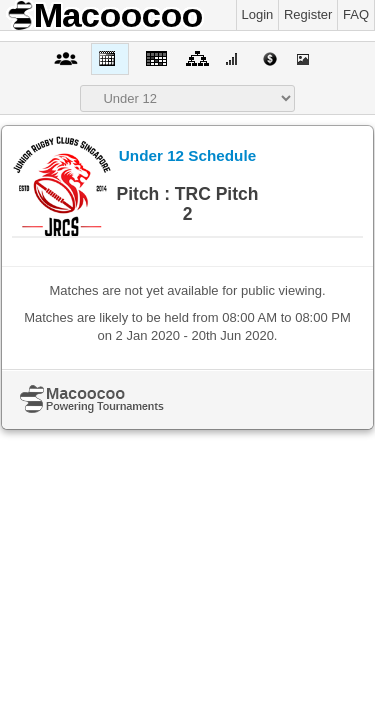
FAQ (356, 14)
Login (258, 14)
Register (308, 14)
